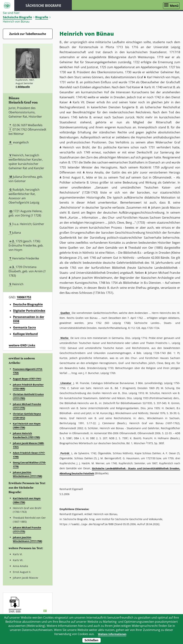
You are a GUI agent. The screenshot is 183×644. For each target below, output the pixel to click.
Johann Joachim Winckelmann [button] (92, 278)
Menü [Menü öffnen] (174, 6)
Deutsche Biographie (28, 304)
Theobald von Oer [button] (141, 248)
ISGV (7, 6)
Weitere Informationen (112, 634)
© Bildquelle (23, 87)
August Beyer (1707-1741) (27, 379)
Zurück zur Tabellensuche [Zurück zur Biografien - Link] (28, 34)
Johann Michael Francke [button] (164, 273)
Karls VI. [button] (150, 87)
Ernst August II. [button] (73, 177)
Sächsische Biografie (17, 17)
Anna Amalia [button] (95, 172)
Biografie (42, 17)
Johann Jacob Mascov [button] (166, 208)
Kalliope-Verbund (25, 334)
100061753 (24, 297)
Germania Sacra (24, 327)
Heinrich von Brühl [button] (76, 147)
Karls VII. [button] (79, 102)
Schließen (91, 640)
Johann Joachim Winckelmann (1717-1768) (27, 474)
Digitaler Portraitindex (29, 311)
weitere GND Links (22, 345)
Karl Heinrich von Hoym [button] (163, 77)
